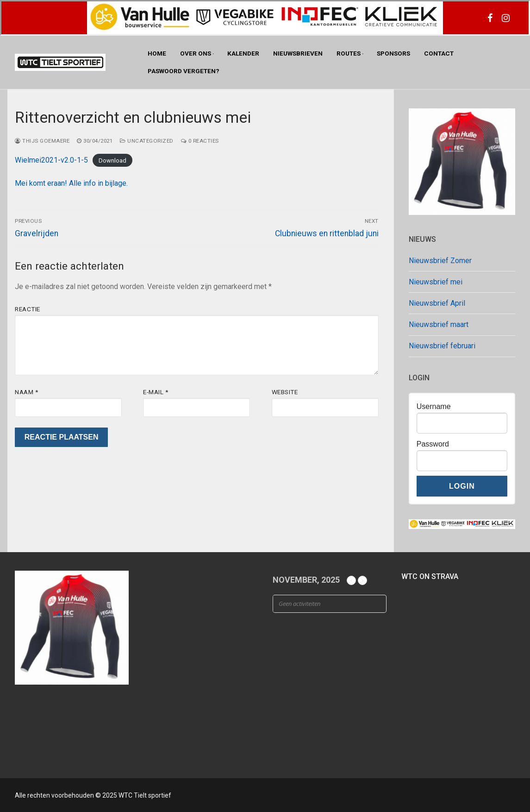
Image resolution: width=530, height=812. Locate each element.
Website (285, 392)
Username (434, 406)
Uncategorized (147, 141)
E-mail (156, 392)
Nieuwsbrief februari (442, 346)
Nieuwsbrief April (437, 303)
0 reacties (200, 141)
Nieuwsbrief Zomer (440, 261)
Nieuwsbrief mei (436, 282)
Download (112, 161)
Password (433, 444)
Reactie (28, 309)
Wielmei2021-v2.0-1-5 (51, 160)
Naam (26, 392)
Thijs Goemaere (42, 141)
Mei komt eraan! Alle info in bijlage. (71, 183)
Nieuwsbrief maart (439, 324)
